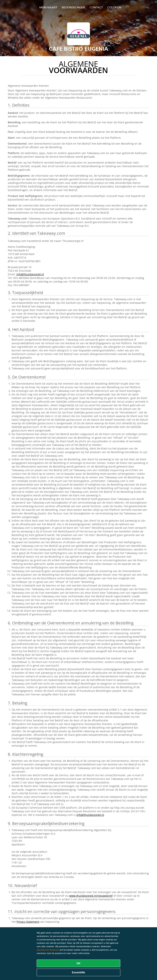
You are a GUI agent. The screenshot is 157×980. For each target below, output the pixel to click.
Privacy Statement (28, 922)
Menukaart (48, 7)
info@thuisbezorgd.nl (30, 274)
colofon (114, 7)
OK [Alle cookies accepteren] (79, 963)
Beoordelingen (73, 7)
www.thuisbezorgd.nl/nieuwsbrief (91, 896)
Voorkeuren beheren (48, 950)
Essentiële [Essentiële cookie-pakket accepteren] (78, 972)
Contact (96, 7)
